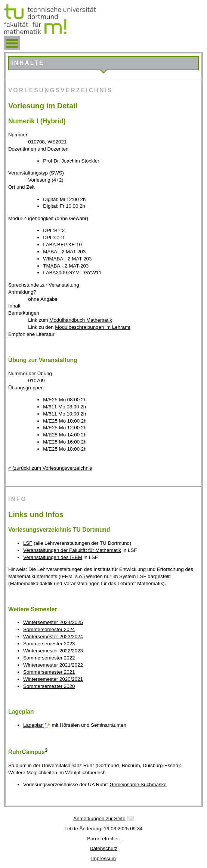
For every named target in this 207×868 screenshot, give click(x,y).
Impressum (103, 858)
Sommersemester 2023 (49, 644)
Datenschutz (103, 848)
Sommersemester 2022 (49, 658)
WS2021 (57, 142)
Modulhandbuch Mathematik (81, 320)
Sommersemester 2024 (49, 629)
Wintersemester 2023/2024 (53, 637)
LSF (28, 543)
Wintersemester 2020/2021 (53, 679)
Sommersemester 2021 (49, 672)
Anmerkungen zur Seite (99, 818)
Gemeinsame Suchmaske (138, 784)
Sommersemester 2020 (49, 686)
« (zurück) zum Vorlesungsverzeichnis (50, 468)
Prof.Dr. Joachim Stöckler (71, 161)
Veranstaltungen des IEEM (53, 557)
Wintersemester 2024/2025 (53, 622)
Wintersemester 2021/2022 (53, 665)
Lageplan (33, 725)
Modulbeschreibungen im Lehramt (93, 327)
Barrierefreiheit (103, 839)
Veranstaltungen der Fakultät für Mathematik (72, 550)
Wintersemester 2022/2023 (53, 651)
